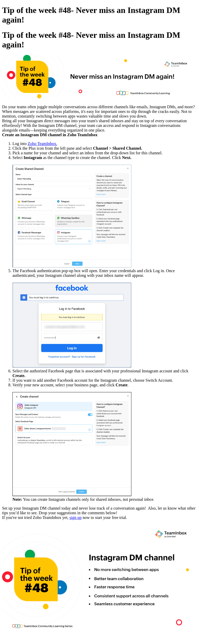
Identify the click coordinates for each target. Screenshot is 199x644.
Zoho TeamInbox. (42, 144)
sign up (76, 518)
